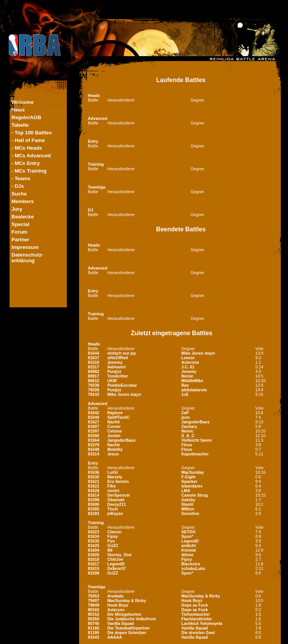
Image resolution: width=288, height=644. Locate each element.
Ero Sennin (118, 481)
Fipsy (113, 536)
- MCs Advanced (31, 156)
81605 (94, 555)
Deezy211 (117, 504)
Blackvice (191, 564)
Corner (114, 426)
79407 (94, 600)
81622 (94, 486)
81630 (94, 477)
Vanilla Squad (121, 623)
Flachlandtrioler (197, 619)
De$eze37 (117, 568)
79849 (94, 605)
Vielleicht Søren (197, 440)
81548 (94, 449)
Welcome (23, 102)
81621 (94, 481)
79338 (94, 385)
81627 (94, 422)
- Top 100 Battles (32, 133)
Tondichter (118, 376)
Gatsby (188, 500)
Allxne (188, 555)
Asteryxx (116, 610)
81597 (94, 431)
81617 (94, 564)
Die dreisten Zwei (198, 633)
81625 (94, 546)
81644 (94, 353)
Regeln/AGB (26, 117)
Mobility (115, 449)
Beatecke (23, 217)
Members (23, 201)
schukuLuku (193, 568)
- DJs (18, 186)
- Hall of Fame (28, 140)
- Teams (21, 178)
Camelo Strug (195, 495)
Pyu (111, 541)
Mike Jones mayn (198, 353)
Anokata (115, 596)
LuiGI (112, 472)
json (186, 417)
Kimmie (189, 550)
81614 (94, 495)
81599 (94, 500)
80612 (94, 381)
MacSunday (193, 472)
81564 (94, 440)
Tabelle (20, 125)
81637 (94, 358)
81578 (94, 445)
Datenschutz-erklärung (28, 258)
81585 (94, 509)
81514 (94, 454)
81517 (94, 367)
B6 (110, 550)
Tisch (113, 509)
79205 (94, 390)
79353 (94, 596)
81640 (94, 417)
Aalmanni (116, 367)
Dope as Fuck (195, 605)
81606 (94, 504)
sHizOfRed (118, 358)
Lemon (188, 358)
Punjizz (114, 371)
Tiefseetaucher (196, 614)
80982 (94, 371)
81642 (94, 413)
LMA (186, 491)
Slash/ (187, 504)
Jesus (113, 454)
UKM (112, 381)
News (18, 110)
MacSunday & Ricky (201, 596)
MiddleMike (192, 381)
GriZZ (113, 546)
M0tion (188, 509)
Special (20, 224)
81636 (94, 472)
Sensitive (190, 513)
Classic (114, 532)
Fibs (112, 486)
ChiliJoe (115, 559)
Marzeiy (115, 477)
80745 (94, 623)
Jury (17, 209)
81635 (94, 541)
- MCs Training (29, 171)
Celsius (115, 431)
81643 (94, 637)
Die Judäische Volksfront (132, 619)
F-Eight (188, 477)
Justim (114, 436)
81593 (94, 513)
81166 (94, 628)
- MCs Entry (26, 163)
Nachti (114, 422)
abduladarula (194, 390)
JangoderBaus (196, 422)
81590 (94, 436)
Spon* (187, 536)
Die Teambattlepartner (129, 628)
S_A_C (188, 436)
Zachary (189, 426)
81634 (94, 536)
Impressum (25, 247)
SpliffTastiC (118, 417)
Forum (19, 232)
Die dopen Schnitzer (127, 633)
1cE (185, 394)
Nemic (188, 376)
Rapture (115, 413)
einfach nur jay (122, 353)
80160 (94, 610)
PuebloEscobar (122, 385)
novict (113, 491)
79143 (94, 394)
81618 (94, 559)
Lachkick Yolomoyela (202, 623)
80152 (94, 614)
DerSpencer (119, 495)
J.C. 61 (188, 367)
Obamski (116, 500)
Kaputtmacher (195, 454)
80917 (94, 376)
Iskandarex (192, 486)
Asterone (190, 362)
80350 (94, 619)
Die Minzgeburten (124, 614)
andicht (189, 546)
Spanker (189, 481)
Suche (19, 194)
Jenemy (115, 362)
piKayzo (115, 513)
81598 (94, 573)
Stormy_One (119, 555)
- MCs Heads (27, 148)
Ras (185, 385)
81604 (94, 550)
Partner (20, 240)
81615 (94, 568)
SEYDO (188, 532)
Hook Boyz (192, 600)
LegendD (190, 541)
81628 (94, 491)
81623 (94, 532)
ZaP (185, 413)
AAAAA (115, 637)
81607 (94, 426)
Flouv (187, 445)
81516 (94, 362)
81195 (94, 633)
